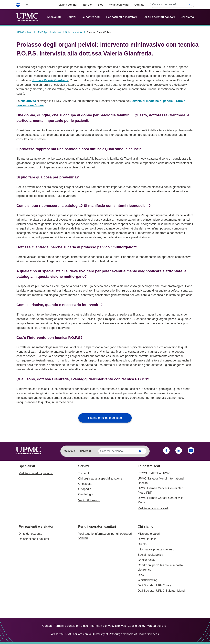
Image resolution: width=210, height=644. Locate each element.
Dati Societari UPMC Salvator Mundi (161, 591)
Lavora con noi (68, 5)
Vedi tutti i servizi (89, 500)
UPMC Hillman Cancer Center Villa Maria (161, 500)
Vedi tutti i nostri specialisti (36, 473)
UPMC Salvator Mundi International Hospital (161, 481)
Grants (142, 544)
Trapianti (84, 473)
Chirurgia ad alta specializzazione (100, 479)
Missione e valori (149, 534)
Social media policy (150, 555)
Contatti (139, 5)
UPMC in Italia (147, 539)
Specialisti (54, 17)
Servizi (71, 17)
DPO (141, 575)
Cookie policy (146, 560)
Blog (101, 5)
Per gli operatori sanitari (159, 17)
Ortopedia (85, 489)
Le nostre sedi (91, 17)
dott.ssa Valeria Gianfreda (50, 80)
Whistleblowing (119, 5)
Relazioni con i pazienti (34, 539)
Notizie (87, 5)
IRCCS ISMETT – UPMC (154, 473)
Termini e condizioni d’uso (71, 626)
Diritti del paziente (30, 534)
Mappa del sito (156, 626)
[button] (25, 5)
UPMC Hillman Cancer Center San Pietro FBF (160, 490)
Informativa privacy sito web (156, 549)
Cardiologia (86, 494)
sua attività (28, 101)
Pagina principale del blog (105, 418)
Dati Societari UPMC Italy (154, 585)
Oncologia (85, 484)
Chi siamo (187, 17)
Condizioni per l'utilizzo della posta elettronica (160, 567)
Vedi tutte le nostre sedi (153, 508)
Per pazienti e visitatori (121, 17)
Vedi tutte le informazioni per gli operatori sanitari (105, 536)
